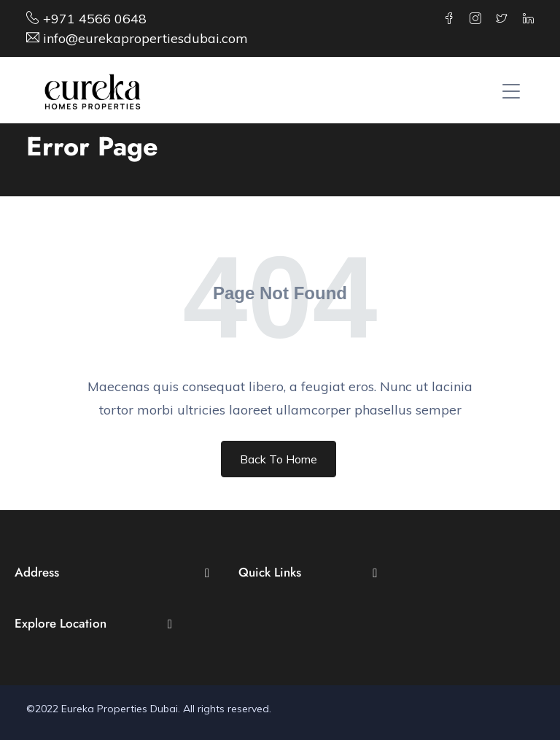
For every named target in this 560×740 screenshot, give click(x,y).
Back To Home (279, 459)
